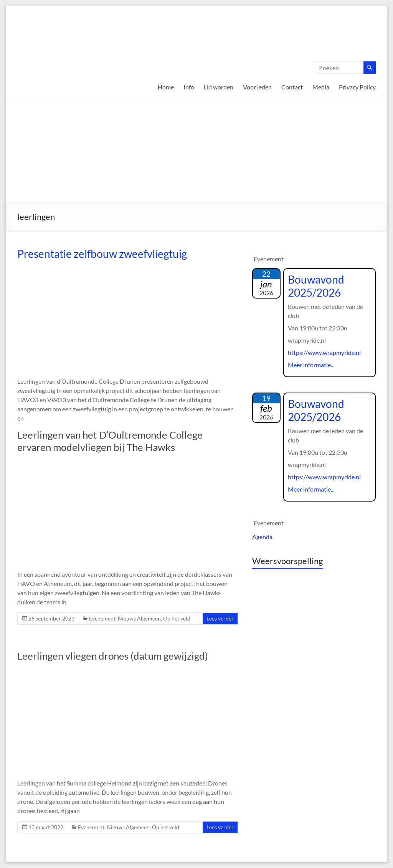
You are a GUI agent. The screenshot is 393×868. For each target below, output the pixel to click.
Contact (292, 87)
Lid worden (219, 87)
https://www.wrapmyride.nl (324, 352)
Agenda (262, 537)
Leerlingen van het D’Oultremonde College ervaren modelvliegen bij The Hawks (110, 441)
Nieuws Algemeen (139, 618)
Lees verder (220, 618)
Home (166, 87)
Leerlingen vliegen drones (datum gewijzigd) (113, 656)
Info (189, 87)
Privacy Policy (357, 87)
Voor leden (257, 87)
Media (321, 87)
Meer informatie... (311, 365)
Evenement (102, 618)
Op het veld (177, 618)
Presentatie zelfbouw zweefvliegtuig (102, 254)
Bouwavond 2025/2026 (316, 286)
